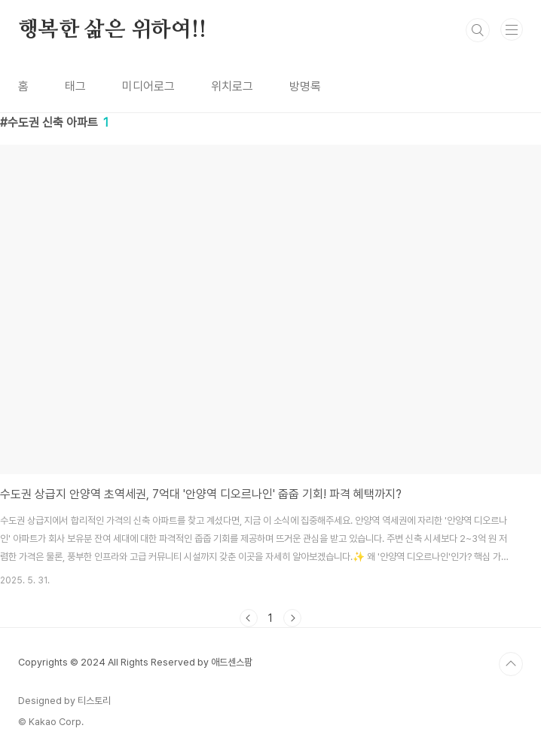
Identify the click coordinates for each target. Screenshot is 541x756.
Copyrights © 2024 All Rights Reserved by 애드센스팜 (135, 662)
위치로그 (232, 86)
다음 (292, 618)
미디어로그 (148, 86)
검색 (478, 30)
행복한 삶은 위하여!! (112, 30)
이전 (249, 618)
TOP (511, 664)
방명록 (305, 86)
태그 (75, 86)
